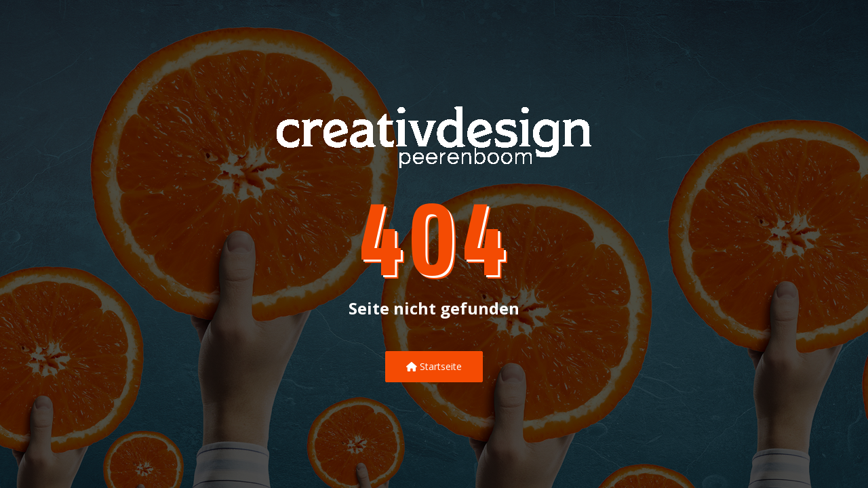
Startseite (434, 366)
